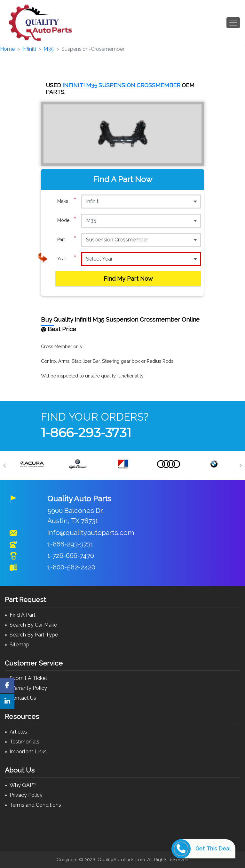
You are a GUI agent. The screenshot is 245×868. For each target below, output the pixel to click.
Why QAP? (23, 785)
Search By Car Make (33, 625)
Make (67, 201)
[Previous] (5, 466)
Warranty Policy (28, 688)
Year (67, 259)
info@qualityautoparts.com (91, 533)
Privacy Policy (26, 795)
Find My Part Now (128, 279)
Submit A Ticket (28, 678)
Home (7, 49)
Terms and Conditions (35, 805)
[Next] (240, 466)
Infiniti (29, 49)
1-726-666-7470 (71, 556)
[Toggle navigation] (233, 23)
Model (67, 220)
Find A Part (23, 615)
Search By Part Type (34, 635)
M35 (49, 49)
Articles (18, 732)
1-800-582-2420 (71, 567)
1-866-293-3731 (86, 433)
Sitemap (20, 645)
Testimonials (24, 742)
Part (67, 240)
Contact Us (23, 698)
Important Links (28, 752)
